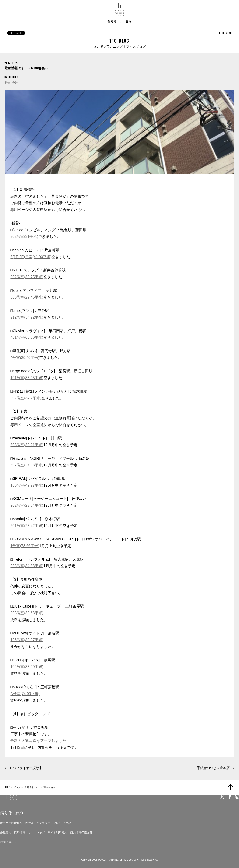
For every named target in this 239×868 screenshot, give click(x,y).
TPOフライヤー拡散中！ (27, 768)
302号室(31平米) (24, 237)
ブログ (57, 823)
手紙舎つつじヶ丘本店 (213, 768)
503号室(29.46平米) (27, 297)
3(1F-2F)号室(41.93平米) (31, 257)
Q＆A (68, 823)
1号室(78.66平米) (25, 546)
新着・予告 (11, 83)
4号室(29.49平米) (25, 358)
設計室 (29, 823)
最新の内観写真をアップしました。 (40, 741)
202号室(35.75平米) (27, 277)
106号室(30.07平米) (27, 640)
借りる (112, 22)
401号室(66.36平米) (27, 337)
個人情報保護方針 (81, 833)
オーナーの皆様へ (11, 823)
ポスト (16, 33)
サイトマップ (36, 833)
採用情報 (20, 833)
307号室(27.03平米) (27, 465)
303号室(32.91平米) (27, 445)
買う (128, 22)
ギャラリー (43, 823)
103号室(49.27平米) (27, 485)
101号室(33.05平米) (27, 378)
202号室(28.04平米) (27, 505)
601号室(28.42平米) (27, 526)
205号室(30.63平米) (27, 613)
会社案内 (6, 833)
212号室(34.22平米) (27, 317)
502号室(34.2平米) (26, 398)
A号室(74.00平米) (25, 694)
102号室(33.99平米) (27, 667)
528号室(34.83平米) (27, 566)
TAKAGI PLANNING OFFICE (113, 860)
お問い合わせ (8, 842)
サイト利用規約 (57, 833)
